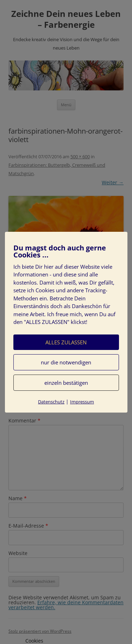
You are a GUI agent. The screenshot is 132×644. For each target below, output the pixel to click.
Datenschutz (51, 402)
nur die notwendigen (66, 362)
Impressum (82, 402)
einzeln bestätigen (66, 383)
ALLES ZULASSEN (66, 342)
